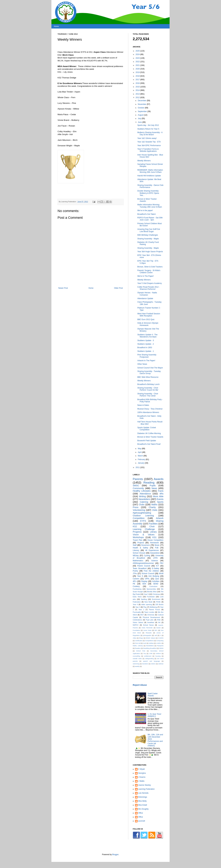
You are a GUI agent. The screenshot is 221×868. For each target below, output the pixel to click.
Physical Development (151, 617)
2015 (138, 87)
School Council (148, 574)
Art (159, 622)
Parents (138, 479)
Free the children (151, 571)
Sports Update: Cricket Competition (147, 429)
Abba (134, 638)
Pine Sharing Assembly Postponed (147, 356)
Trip (145, 653)
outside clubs (137, 659)
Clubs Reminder (147, 628)
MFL (156, 630)
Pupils (153, 486)
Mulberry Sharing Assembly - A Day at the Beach (150, 134)
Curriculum (153, 586)
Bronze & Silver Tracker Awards (150, 437)
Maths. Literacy (138, 646)
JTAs (135, 574)
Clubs (142, 505)
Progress (137, 532)
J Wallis (141, 781)
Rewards (149, 633)
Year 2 (141, 610)
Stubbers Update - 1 (146, 351)
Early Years (137, 597)
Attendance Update (145, 298)
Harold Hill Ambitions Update (149, 176)
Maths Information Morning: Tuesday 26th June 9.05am (150, 206)
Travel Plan (138, 540)
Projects (141, 543)
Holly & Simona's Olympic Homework (148, 324)
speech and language (151, 661)
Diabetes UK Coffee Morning (149, 433)
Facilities (153, 524)
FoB (157, 548)
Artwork (160, 518)
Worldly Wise (152, 592)
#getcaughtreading (142, 513)
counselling (136, 656)
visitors (153, 664)
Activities (156, 581)
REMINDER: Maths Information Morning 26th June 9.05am (150, 171)
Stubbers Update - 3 (146, 340)
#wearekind (155, 553)
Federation (137, 602)
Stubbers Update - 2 (146, 344)
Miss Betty (142, 801)
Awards (159, 479)
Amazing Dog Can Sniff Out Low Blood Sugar (149, 230)
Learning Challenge (144, 529)
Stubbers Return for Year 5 (148, 129)
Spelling (144, 599)
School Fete (141, 651)
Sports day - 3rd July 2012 (148, 125)
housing (158, 656)
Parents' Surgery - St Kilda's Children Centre (149, 271)
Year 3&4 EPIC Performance (149, 145)
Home (56, 26)
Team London (149, 612)
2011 (138, 467)
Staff (135, 545)
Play (145, 607)
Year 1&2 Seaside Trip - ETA (149, 142)
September (143, 111)
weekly (137, 666)
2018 (138, 76)
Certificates (139, 641)
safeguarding (149, 659)
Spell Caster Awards (153, 695)
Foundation (136, 630)
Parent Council (144, 566)
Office (141, 813)
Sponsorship (151, 589)
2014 (138, 90)
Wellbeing (153, 607)
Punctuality (137, 612)
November (142, 104)
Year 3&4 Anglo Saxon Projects (150, 252)
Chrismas (151, 615)
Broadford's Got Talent (146, 214)
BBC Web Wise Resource (148, 377)
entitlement (148, 656)
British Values (150, 638)
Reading (149, 483)
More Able (158, 496)
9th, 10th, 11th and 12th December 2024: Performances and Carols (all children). (155, 740)
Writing (142, 496)
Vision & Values (144, 535)
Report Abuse (140, 685)
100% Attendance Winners (148, 412)
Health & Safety (140, 548)
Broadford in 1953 (145, 348)
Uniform (158, 653)
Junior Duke (147, 630)
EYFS (143, 521)
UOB (151, 653)
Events (160, 499)
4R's (135, 581)
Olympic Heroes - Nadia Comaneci (147, 294)
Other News (142, 364)
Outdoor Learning (143, 516)
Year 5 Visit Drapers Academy (150, 283)
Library (153, 532)
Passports (160, 646)
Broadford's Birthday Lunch (148, 384)
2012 (138, 98)
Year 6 (140, 576)
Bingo (141, 638)
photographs (147, 635)
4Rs (161, 494)
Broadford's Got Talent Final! (149, 444)
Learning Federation (146, 789)
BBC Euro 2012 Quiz (146, 319)
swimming (136, 664)
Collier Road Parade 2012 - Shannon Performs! (148, 288)
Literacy (136, 550)
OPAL (147, 579)
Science (154, 561)
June (140, 122)
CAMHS (161, 638)
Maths (154, 505)
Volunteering (139, 510)
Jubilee (151, 643)
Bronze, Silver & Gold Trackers (150, 267)
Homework (154, 543)
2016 (138, 83)
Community (138, 488)
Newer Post (63, 288)
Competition (139, 518)
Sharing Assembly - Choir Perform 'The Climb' (148, 395)
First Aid (138, 643)
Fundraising (137, 589)
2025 (138, 51)
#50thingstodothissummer (143, 563)
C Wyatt (141, 769)
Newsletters (144, 499)
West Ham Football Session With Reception (149, 315)
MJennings (143, 797)
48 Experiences (152, 550)
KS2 (135, 526)
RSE (159, 620)
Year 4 (135, 604)
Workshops (138, 537)
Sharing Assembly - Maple (148, 239)
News (154, 488)
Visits (155, 510)
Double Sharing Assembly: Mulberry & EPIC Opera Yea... (148, 193)
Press (136, 507)
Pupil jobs (150, 620)
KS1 (154, 537)
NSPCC (136, 625)
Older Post (118, 288)
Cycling (147, 556)
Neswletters (150, 646)
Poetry (135, 571)
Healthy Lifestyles (142, 491)
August (141, 115)
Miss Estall (142, 805)
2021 (138, 65)
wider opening (146, 604)
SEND (156, 584)
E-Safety (155, 568)
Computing (160, 641)
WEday (136, 556)
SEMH (161, 648)
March (141, 456)
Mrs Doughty (143, 809)
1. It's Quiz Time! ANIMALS (154, 715)
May (140, 449)
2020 (138, 69)
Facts (161, 491)
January (141, 463)
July (140, 119)
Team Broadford (140, 568)
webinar (161, 664)
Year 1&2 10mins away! (147, 138)
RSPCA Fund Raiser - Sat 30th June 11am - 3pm (150, 219)
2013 (138, 94)
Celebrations (137, 620)
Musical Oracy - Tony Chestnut (150, 409)
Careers (136, 579)
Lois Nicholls (143, 793)
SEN (144, 584)
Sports (160, 502)
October (141, 108)
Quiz (157, 579)
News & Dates (143, 405)
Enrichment (156, 599)
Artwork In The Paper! (146, 361)
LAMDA (159, 643)
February (142, 459)
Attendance (145, 494)
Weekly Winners (144, 161)
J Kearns (142, 777)
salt (156, 635)
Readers (138, 648)
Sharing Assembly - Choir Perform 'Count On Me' (148, 389)
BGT (142, 615)
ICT (157, 566)
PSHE (158, 602)
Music (157, 545)
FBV (162, 563)
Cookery (136, 586)
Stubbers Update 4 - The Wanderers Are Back (147, 336)
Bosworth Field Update (147, 441)
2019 (138, 72)
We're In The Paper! (146, 276)
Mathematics (138, 561)
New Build (148, 602)
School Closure (139, 553)
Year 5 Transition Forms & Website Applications (148, 150)
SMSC (136, 486)
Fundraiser (151, 597)
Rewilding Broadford (150, 648)
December (142, 101)
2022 (138, 62)
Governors (145, 545)
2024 (138, 54)
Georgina (142, 773)
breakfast (151, 622)
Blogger (115, 855)
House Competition (155, 540)
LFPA (155, 558)
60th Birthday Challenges (148, 235)
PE (134, 584)
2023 (138, 58)
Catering (144, 502)
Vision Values (138, 622)
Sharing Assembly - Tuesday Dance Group (149, 372)
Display (144, 581)
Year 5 (146, 594)
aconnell (142, 821)
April (140, 452)
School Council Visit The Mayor (150, 368)
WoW (161, 574)
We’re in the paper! (145, 210)
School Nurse (148, 625)
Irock (145, 643)
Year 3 (138, 607)
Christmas (156, 594)
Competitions (149, 641)
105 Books (159, 604)
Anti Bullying (154, 576)
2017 (138, 80)
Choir (152, 526)
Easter (159, 628)
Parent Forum (155, 610)
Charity (152, 507)
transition (145, 664)
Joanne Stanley (144, 785)
